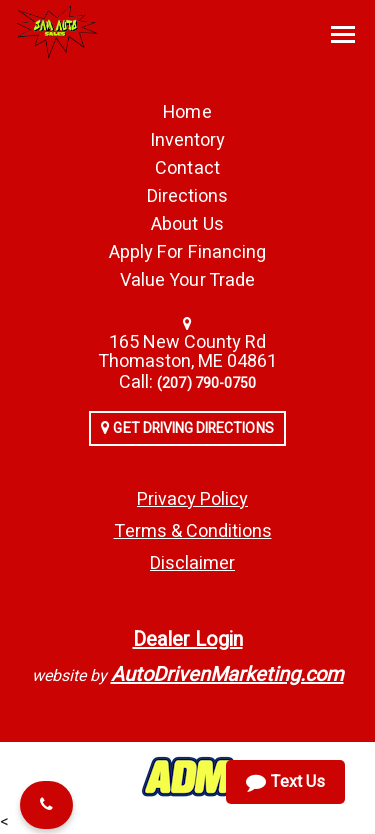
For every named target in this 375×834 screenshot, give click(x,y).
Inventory (187, 140)
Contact (187, 168)
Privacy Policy (192, 499)
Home (187, 112)
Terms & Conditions (193, 531)
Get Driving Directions (187, 428)
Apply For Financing (187, 252)
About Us (187, 224)
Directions (188, 196)
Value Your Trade (187, 280)
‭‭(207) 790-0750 (206, 383)
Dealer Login (188, 639)
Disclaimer (192, 563)
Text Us (285, 782)
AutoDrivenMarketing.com (227, 674)
